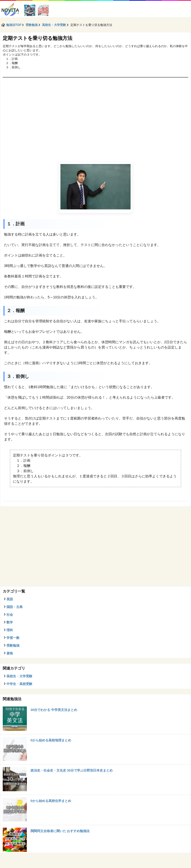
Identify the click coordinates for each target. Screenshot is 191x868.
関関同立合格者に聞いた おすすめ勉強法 (60, 831)
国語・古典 (15, 607)
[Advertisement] (95, 115)
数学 (10, 622)
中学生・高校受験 (19, 684)
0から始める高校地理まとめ (51, 740)
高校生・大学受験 (19, 676)
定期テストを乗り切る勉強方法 (38, 38)
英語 (10, 599)
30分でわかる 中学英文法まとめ (54, 710)
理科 (10, 630)
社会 (10, 615)
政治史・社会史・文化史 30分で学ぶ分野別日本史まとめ (72, 770)
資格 (10, 653)
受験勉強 (13, 646)
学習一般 (13, 638)
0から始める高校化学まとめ (51, 801)
